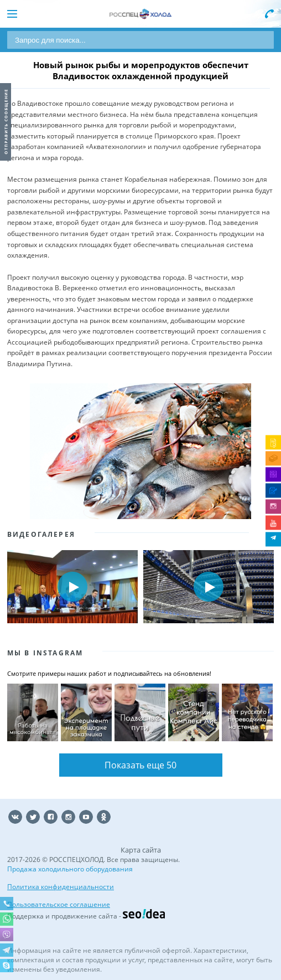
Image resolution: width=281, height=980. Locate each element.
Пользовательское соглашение (59, 904)
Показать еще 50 (140, 765)
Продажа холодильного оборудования (70, 869)
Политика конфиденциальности (61, 887)
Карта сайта (141, 850)
